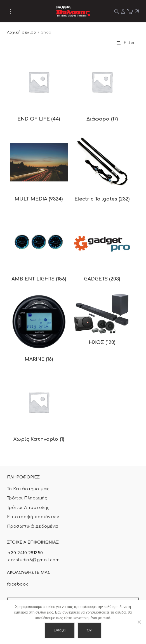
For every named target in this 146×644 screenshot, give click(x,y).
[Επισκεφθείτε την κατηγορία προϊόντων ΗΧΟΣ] (102, 322)
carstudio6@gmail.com (33, 560)
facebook (18, 584)
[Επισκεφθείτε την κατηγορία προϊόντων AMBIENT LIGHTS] (39, 250)
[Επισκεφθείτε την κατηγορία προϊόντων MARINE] (39, 330)
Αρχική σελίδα (22, 32)
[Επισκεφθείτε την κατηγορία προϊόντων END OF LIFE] (39, 90)
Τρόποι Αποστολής (28, 508)
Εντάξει (60, 630)
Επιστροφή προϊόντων (33, 517)
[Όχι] (139, 622)
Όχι (90, 630)
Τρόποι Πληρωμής (27, 498)
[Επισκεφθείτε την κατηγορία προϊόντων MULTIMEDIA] (39, 170)
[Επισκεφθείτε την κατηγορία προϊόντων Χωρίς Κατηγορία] (39, 411)
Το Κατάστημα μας (28, 489)
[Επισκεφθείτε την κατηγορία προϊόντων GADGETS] (102, 250)
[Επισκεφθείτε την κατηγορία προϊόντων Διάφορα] (102, 90)
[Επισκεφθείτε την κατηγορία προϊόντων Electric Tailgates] (102, 170)
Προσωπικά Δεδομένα (33, 526)
